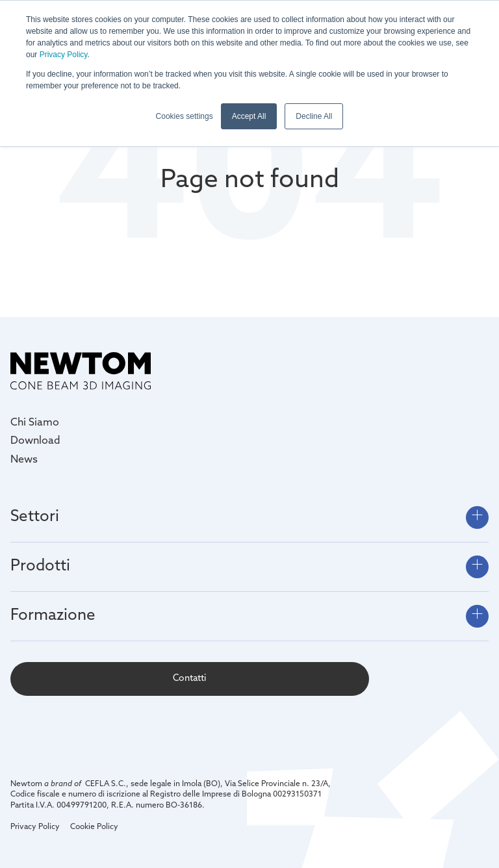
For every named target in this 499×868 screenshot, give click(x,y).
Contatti (189, 679)
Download (35, 441)
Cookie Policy (94, 827)
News (24, 460)
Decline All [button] (314, 116)
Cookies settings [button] (185, 116)
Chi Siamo (35, 423)
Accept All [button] (249, 116)
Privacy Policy (64, 55)
